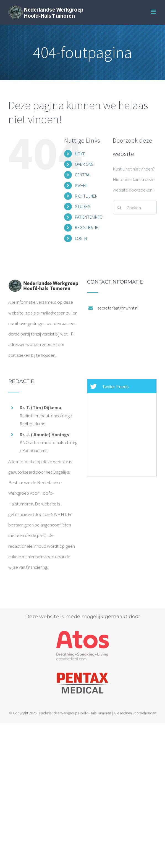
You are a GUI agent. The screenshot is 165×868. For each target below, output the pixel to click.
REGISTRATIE (87, 227)
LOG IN (81, 238)
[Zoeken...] (135, 208)
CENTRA (82, 175)
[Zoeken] (120, 208)
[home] (43, 285)
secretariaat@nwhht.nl (118, 308)
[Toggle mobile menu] (154, 12)
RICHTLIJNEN (86, 196)
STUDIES (83, 206)
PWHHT (82, 185)
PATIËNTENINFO (89, 217)
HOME (80, 154)
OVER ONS (84, 164)
